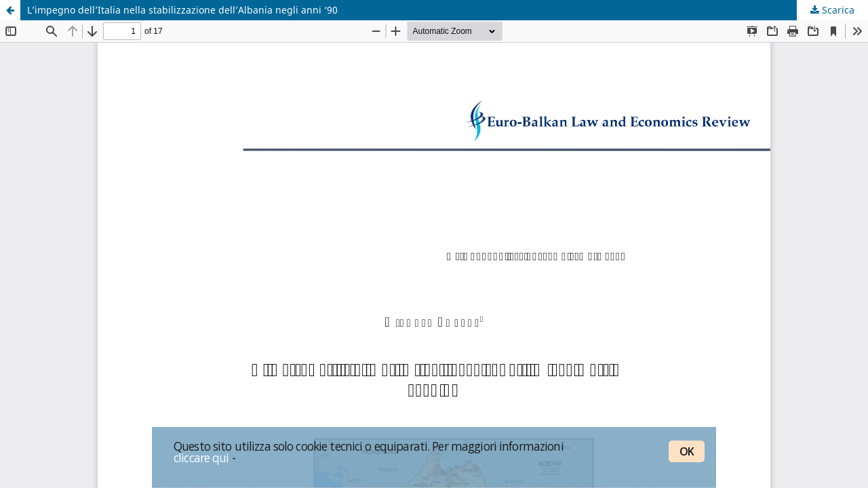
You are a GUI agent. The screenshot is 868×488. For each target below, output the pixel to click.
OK (687, 451)
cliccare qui (201, 457)
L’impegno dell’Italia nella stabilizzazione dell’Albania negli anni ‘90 (182, 10)
